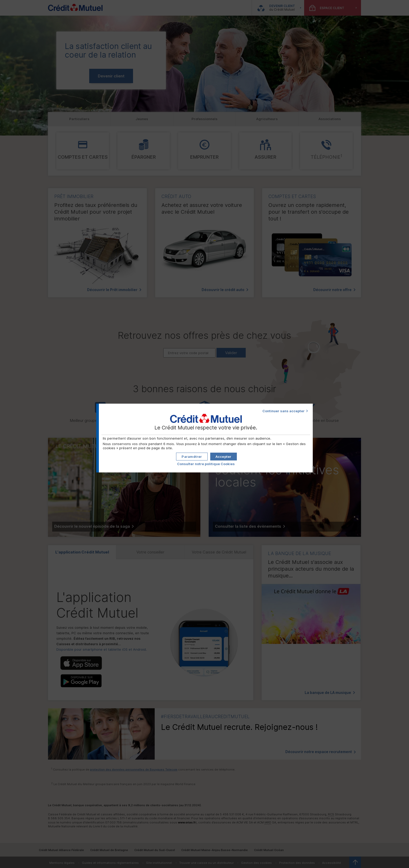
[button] (224, 457)
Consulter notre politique (206, 464)
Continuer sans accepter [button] (284, 411)
